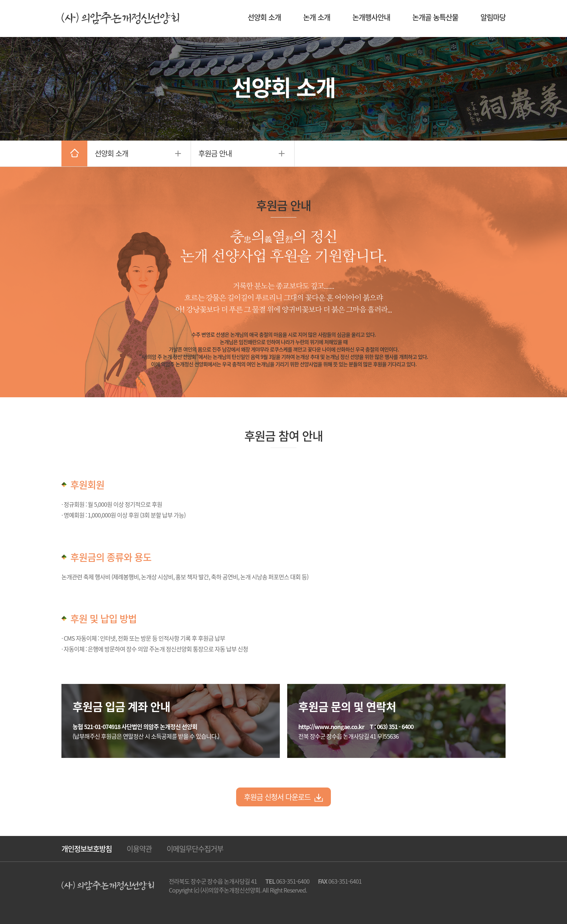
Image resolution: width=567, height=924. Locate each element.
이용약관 (139, 849)
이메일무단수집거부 (195, 849)
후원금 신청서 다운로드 (283, 797)
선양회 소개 (111, 153)
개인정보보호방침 (87, 849)
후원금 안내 (215, 153)
